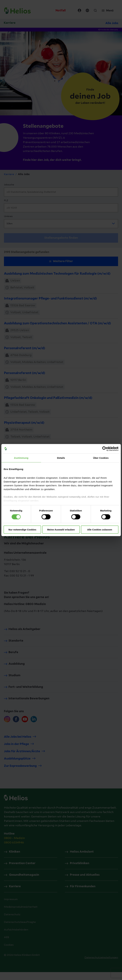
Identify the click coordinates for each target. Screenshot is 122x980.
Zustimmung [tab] (21, 458)
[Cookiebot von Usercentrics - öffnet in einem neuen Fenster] (105, 449)
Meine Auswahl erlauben (61, 530)
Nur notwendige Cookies (22, 530)
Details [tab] (61, 458)
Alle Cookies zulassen (100, 530)
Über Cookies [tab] (101, 458)
